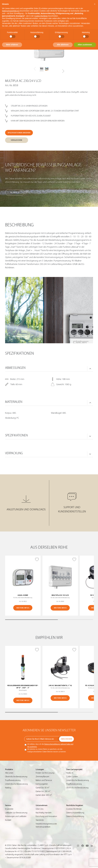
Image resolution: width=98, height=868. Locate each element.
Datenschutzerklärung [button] (11, 11)
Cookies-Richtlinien (74, 809)
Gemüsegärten (42, 784)
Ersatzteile (9, 809)
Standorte (40, 820)
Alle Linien (9, 773)
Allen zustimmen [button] (85, 45)
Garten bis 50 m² (42, 788)
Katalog (8, 788)
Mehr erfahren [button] (12, 45)
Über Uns (40, 809)
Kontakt (8, 820)
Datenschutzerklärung (75, 813)
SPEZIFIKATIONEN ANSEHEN (19, 133)
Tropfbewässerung (13, 780)
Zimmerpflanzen (42, 777)
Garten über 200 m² (44, 795)
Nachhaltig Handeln (44, 813)
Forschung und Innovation (46, 816)
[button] (63, 71)
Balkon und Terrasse (44, 780)
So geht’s (15, 192)
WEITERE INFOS (23, 608)
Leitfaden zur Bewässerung (16, 813)
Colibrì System (72, 777)
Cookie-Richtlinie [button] (41, 16)
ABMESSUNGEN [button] (15, 368)
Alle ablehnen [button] (63, 45)
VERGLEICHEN (17, 140)
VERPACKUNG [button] (14, 453)
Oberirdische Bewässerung (16, 777)
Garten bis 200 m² (43, 791)
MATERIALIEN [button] (14, 402)
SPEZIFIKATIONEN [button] (16, 435)
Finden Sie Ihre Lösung (45, 773)
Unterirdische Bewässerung (16, 784)
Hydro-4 (70, 773)
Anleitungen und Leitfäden (16, 816)
